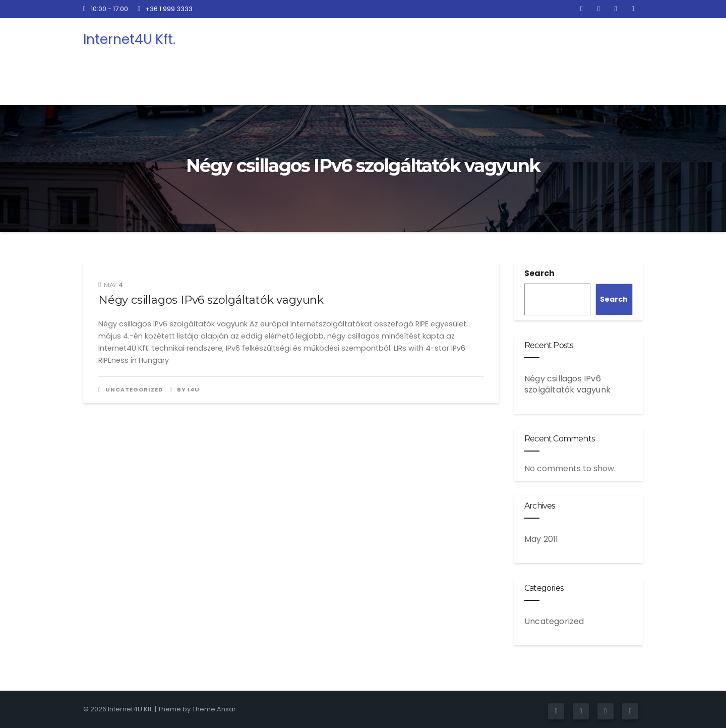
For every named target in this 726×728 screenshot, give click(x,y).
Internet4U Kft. (129, 39)
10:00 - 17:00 (106, 9)
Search (539, 273)
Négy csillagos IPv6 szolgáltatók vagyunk (211, 300)
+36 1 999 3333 (165, 9)
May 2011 (541, 539)
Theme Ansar (214, 709)
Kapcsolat (602, 48)
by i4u (185, 389)
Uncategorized (134, 389)
